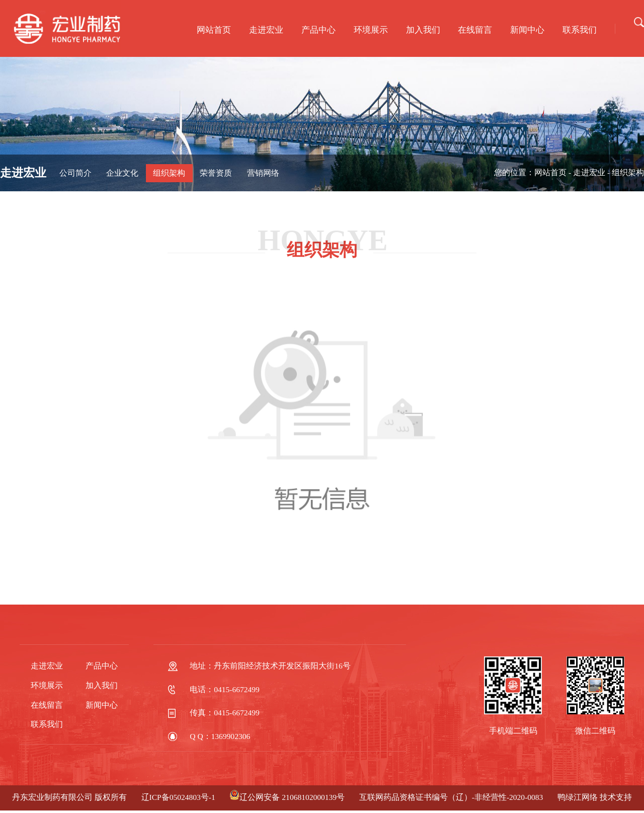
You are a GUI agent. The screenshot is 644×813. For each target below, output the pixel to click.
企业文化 (122, 173)
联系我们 (580, 30)
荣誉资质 (216, 173)
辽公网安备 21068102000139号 (287, 797)
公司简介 (75, 173)
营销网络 (263, 173)
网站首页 (214, 30)
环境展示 (371, 30)
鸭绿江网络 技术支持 (595, 797)
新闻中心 (527, 30)
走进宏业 (266, 30)
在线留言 (475, 30)
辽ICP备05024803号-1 (178, 797)
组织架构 (169, 173)
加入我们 (423, 30)
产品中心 (318, 30)
